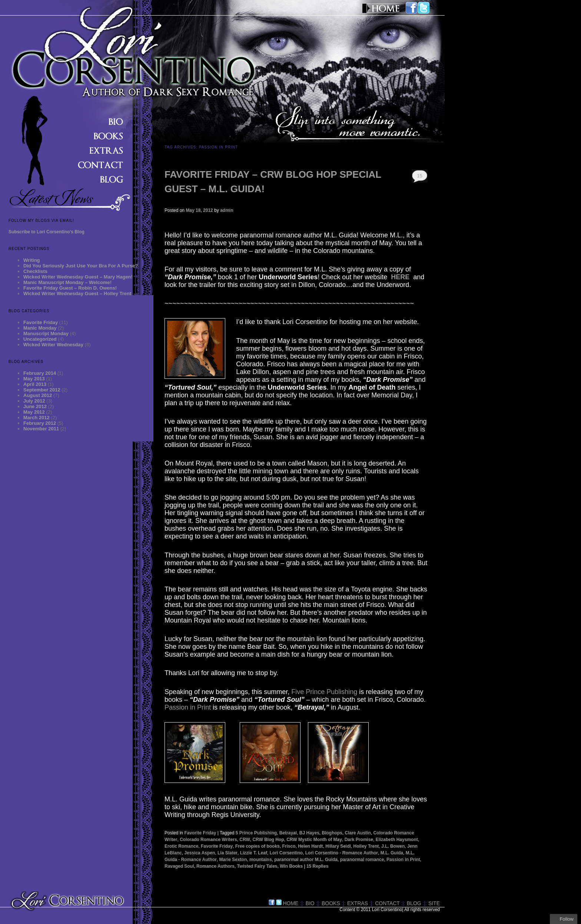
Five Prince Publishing (324, 692)
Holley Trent (366, 846)
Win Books (291, 866)
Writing (32, 260)
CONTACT (387, 903)
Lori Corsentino (286, 853)
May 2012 (34, 412)
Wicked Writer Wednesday (53, 345)
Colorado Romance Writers (208, 840)
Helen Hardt (310, 846)
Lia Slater (228, 853)
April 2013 (35, 384)
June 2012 (35, 406)
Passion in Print (188, 707)
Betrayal (288, 833)
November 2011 (41, 429)
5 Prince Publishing (256, 833)
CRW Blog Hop (268, 840)
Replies (317, 866)
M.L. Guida (392, 853)
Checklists (35, 271)
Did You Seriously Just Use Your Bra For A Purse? (81, 266)
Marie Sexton (233, 860)
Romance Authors (215, 866)
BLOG (414, 903)
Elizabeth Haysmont (397, 840)
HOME (290, 903)
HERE (400, 277)
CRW (245, 840)
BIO (310, 903)
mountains (261, 860)
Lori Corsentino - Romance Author (342, 853)
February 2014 (40, 373)
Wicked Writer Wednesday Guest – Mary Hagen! (78, 277)
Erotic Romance (181, 846)
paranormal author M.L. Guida (306, 860)
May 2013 (34, 379)
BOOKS (331, 903)
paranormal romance (362, 860)
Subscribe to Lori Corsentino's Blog (47, 232)
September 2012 (42, 390)
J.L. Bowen (393, 846)
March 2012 (36, 418)
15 (419, 176)
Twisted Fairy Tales (257, 866)
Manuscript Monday (46, 333)
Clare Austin (358, 833)
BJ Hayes (309, 833)
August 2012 (38, 395)
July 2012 (34, 401)
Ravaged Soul (179, 866)
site (434, 903)
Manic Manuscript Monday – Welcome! (67, 282)
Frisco (289, 846)
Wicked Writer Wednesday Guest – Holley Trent (77, 293)
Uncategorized (40, 339)
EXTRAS (358, 903)
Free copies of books (258, 846)
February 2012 (40, 423)
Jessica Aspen (200, 853)
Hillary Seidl (338, 846)
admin (227, 210)
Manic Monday (40, 328)
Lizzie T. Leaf (254, 853)
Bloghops (332, 833)
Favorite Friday (41, 322)
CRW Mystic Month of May (314, 840)
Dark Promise (359, 840)
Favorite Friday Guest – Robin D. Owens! (70, 288)
